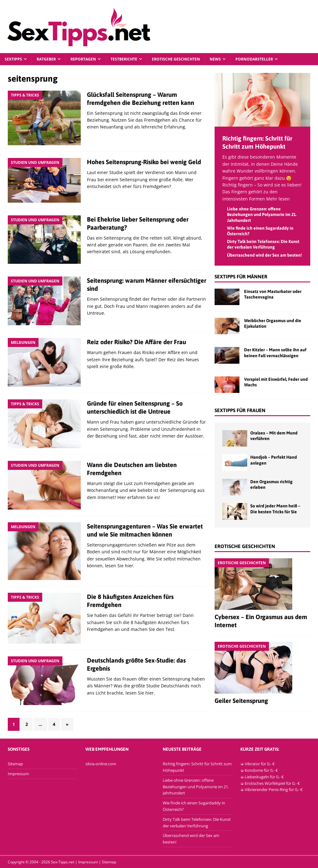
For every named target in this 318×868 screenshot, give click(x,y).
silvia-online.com (101, 764)
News (215, 59)
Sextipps (13, 59)
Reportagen (83, 59)
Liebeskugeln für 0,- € (264, 777)
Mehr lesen (278, 199)
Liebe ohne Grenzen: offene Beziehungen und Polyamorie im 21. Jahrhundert (262, 214)
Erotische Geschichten (176, 59)
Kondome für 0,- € (261, 770)
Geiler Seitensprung (241, 701)
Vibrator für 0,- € (260, 764)
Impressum (18, 774)
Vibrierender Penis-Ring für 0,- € (274, 789)
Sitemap (15, 764)
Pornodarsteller (254, 59)
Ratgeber (46, 59)
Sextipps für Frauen (240, 410)
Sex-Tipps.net (63, 862)
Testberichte (124, 59)
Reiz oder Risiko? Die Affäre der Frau (136, 342)
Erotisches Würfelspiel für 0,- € (272, 783)
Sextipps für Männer (241, 277)
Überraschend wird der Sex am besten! (264, 255)
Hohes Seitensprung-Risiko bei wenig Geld (144, 162)
